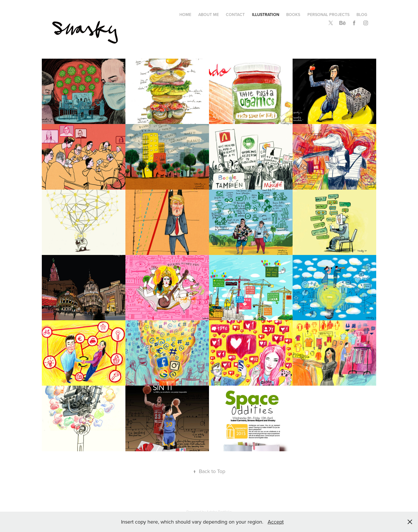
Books (293, 15)
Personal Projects (328, 15)
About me (209, 15)
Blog (362, 15)
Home (185, 15)
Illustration (266, 15)
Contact (235, 15)
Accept (276, 522)
